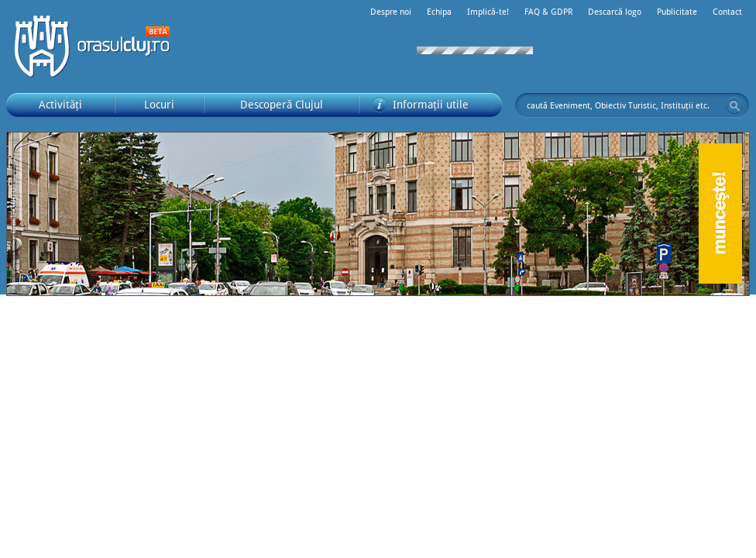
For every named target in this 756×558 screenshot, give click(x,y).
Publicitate (677, 12)
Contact (727, 12)
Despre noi (391, 12)
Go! (734, 105)
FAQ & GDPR (548, 12)
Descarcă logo (615, 12)
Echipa (439, 12)
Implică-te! (488, 12)
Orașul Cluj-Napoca (99, 46)
